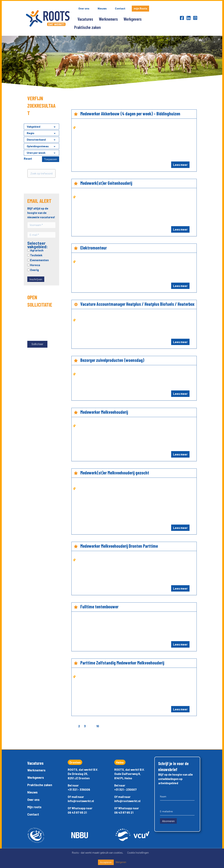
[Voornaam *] (41, 225)
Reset (28, 158)
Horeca (34, 264)
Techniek (35, 255)
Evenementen (38, 259)
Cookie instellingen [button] (138, 853)
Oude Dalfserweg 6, (128, 774)
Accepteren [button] (106, 862)
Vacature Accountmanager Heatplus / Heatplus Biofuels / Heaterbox (137, 304)
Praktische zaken (87, 27)
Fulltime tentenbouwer (99, 607)
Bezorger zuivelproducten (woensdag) (112, 360)
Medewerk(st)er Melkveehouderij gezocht (115, 473)
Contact (120, 8)
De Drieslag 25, (78, 774)
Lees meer (180, 165)
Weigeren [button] (121, 862)
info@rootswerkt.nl (81, 801)
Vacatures (85, 19)
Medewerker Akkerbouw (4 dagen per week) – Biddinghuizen (130, 114)
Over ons (84, 8)
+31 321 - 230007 (125, 789)
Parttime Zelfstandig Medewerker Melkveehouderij (122, 663)
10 (98, 726)
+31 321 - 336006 (79, 789)
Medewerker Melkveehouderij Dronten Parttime (119, 546)
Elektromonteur (94, 248)
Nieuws (102, 8)
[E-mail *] (41, 234)
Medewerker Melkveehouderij (104, 412)
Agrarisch (35, 250)
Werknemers (108, 19)
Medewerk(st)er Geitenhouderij (106, 183)
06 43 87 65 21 (77, 812)
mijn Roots (140, 8)
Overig (33, 269)
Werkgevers (133, 19)
